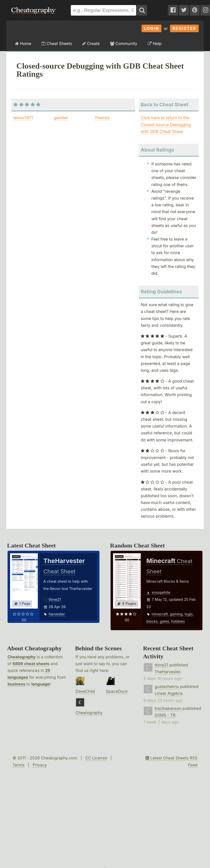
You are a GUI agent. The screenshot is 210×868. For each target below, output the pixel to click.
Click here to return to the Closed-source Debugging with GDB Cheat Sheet (166, 124)
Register (184, 28)
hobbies (178, 621)
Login (152, 28)
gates (164, 621)
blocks (152, 621)
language (40, 684)
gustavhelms (167, 687)
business (16, 684)
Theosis (102, 118)
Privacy (40, 765)
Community (124, 43)
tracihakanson (168, 708)
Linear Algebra (168, 693)
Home (23, 43)
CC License (96, 758)
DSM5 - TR (165, 715)
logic (189, 614)
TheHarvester (167, 672)
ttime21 (55, 599)
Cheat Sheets (57, 43)
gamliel (61, 118)
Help (154, 43)
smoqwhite (161, 592)
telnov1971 (23, 118)
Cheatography (22, 657)
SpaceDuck (117, 691)
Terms (19, 765)
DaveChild (85, 691)
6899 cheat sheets (31, 664)
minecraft (160, 614)
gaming (176, 614)
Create (91, 43)
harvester (57, 614)
